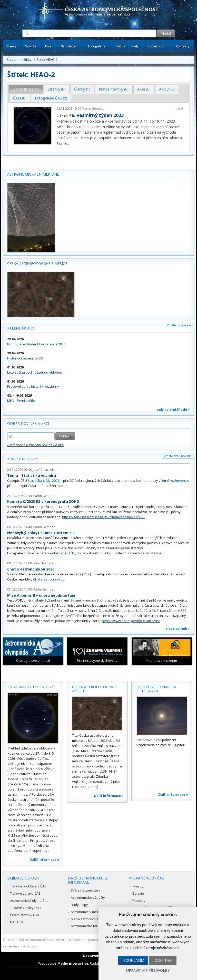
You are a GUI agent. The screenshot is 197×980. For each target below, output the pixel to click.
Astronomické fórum (87, 926)
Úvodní (13, 59)
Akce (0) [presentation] (144, 89)
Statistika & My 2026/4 (45, 481)
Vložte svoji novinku (178, 456)
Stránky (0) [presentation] (57, 89)
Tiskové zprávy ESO (25, 908)
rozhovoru (178, 481)
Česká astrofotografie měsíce (37, 263)
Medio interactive (73, 963)
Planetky (139, 901)
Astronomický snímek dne (33, 174)
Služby (120, 46)
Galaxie (138, 893)
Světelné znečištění (86, 890)
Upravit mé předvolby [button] (148, 970)
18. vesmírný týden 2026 (31, 687)
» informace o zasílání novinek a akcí (36, 445)
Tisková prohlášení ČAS (28, 886)
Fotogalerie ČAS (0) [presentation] (51, 98)
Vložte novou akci (180, 325)
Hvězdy (138, 886)
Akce (48, 46)
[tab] (26, 89)
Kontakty (183, 46)
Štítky (27, 59)
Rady (135, 46)
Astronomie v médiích (87, 912)
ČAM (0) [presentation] (20, 98)
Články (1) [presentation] (82, 89)
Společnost (156, 46)
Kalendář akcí (21, 328)
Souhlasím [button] (134, 960)
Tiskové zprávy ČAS (25, 893)
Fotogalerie (97, 46)
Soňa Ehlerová (43, 563)
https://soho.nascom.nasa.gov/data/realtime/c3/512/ (103, 517)
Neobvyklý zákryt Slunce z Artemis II (41, 533)
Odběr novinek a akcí (28, 423)
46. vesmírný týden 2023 (96, 115)
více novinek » (178, 628)
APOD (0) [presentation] (167, 89)
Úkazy (180, 108)
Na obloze (68, 46)
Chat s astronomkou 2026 (31, 569)
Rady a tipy (79, 905)
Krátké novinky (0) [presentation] (114, 89)
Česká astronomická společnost (39, 940)
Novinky (31, 46)
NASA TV (17, 922)
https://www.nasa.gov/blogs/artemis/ (131, 621)
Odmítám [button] (163, 960)
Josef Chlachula (44, 470)
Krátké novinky (22, 459)
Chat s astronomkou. (49, 579)
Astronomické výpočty (88, 897)
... (68, 143)
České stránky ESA (24, 915)
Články (11, 46)
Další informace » (44, 859)
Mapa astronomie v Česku (91, 919)
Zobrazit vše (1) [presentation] (26, 89)
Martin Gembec (93, 109)
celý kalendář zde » (173, 409)
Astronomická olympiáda (29, 901)
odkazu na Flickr (63, 553)
